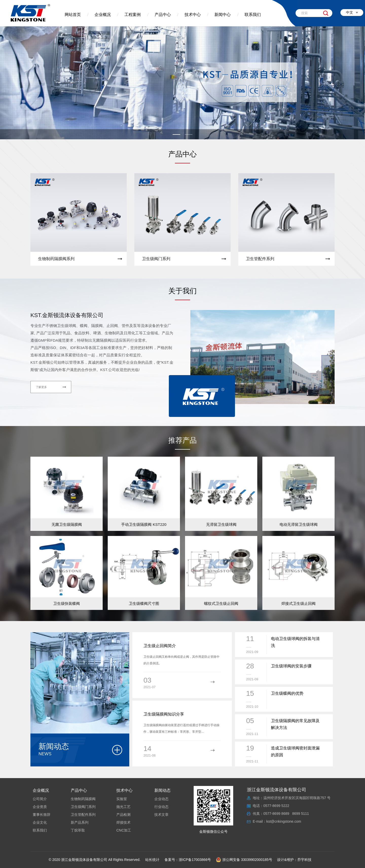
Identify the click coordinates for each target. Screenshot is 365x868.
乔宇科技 (304, 860)
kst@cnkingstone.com (284, 821)
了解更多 (41, 387)
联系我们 (253, 15)
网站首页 (73, 15)
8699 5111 (301, 814)
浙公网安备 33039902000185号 (244, 860)
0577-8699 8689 (276, 814)
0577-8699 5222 (276, 806)
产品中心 (163, 15)
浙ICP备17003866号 (195, 860)
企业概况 (103, 15)
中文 (350, 12)
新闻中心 (223, 15)
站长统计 (152, 860)
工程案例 (133, 15)
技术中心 (193, 15)
